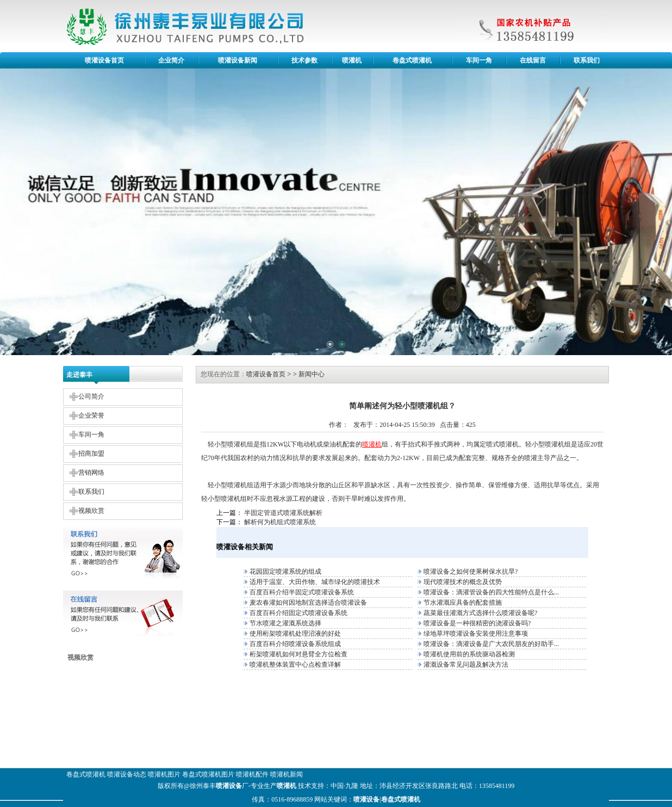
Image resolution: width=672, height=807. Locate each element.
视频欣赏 (91, 511)
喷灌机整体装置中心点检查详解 (295, 665)
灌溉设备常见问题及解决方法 (466, 665)
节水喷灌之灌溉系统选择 (285, 623)
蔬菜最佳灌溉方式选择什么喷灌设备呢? (480, 613)
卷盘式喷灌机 (412, 60)
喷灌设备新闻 (238, 60)
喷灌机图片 (164, 774)
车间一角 (479, 60)
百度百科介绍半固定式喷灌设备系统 (302, 592)
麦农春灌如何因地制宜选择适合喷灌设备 (308, 603)
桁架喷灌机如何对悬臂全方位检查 (298, 654)
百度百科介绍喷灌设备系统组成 (295, 644)
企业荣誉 (91, 415)
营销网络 (91, 473)
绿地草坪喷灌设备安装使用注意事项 (476, 634)
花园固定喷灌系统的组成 (285, 572)
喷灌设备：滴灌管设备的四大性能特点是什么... (491, 592)
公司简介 (91, 396)
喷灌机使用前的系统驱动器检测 (469, 654)
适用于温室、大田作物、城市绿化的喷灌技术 (315, 582)
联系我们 (587, 60)
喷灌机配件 (252, 774)
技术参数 (304, 60)
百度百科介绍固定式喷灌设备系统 (298, 613)
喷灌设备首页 (104, 60)
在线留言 (533, 60)
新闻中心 (312, 374)
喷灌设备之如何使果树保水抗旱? (471, 572)
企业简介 (171, 60)
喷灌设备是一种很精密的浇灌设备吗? (477, 623)
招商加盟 (91, 454)
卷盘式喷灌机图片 (208, 774)
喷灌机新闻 (287, 774)
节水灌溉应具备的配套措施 (463, 603)
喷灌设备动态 (127, 774)
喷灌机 (352, 60)
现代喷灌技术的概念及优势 (463, 582)
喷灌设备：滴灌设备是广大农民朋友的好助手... (491, 644)
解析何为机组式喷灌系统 (280, 522)
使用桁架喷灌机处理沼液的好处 (295, 634)
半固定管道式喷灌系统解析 (283, 513)
